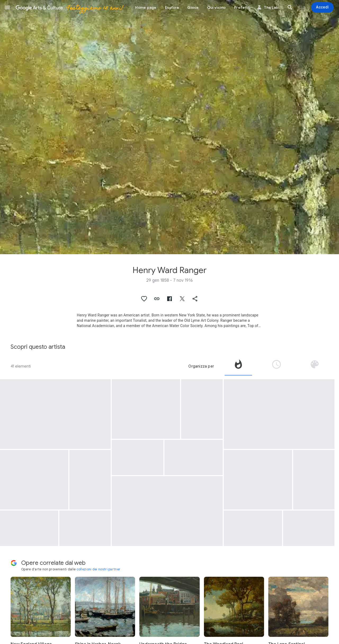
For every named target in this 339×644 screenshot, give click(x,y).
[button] (7, 7)
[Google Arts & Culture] (69, 7)
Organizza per (201, 366)
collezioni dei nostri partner (99, 569)
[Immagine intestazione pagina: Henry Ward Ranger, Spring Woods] (169, 127)
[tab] (238, 366)
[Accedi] (322, 7)
